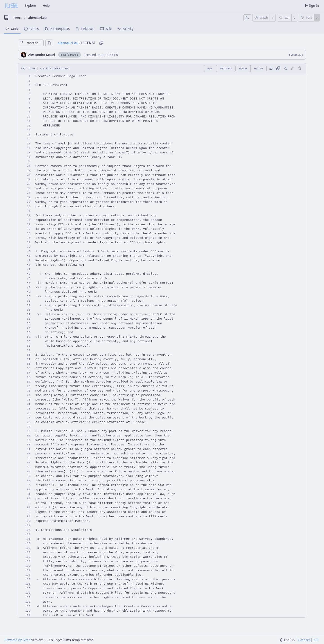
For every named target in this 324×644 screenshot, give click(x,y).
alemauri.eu (38, 18)
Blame (243, 68)
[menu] (287, 640)
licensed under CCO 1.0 (101, 55)
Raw (210, 68)
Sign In (312, 6)
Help (46, 6)
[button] (49, 43)
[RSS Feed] (247, 18)
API (316, 640)
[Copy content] (278, 69)
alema (17, 18)
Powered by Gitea (17, 640)
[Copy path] (101, 43)
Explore (30, 6)
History (259, 68)
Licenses (304, 640)
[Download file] (271, 69)
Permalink (226, 68)
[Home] (11, 6)
